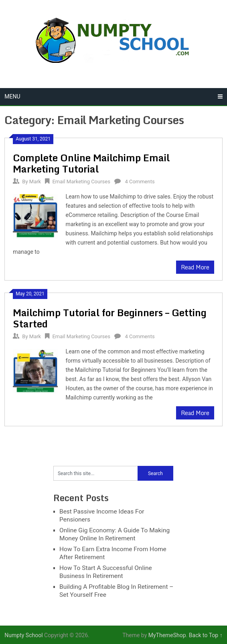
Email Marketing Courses (81, 182)
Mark (35, 182)
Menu (12, 96)
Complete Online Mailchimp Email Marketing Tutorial (91, 163)
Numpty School (23, 635)
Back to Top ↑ (206, 635)
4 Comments (140, 182)
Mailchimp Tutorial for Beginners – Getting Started (110, 318)
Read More (195, 267)
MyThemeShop (167, 635)
